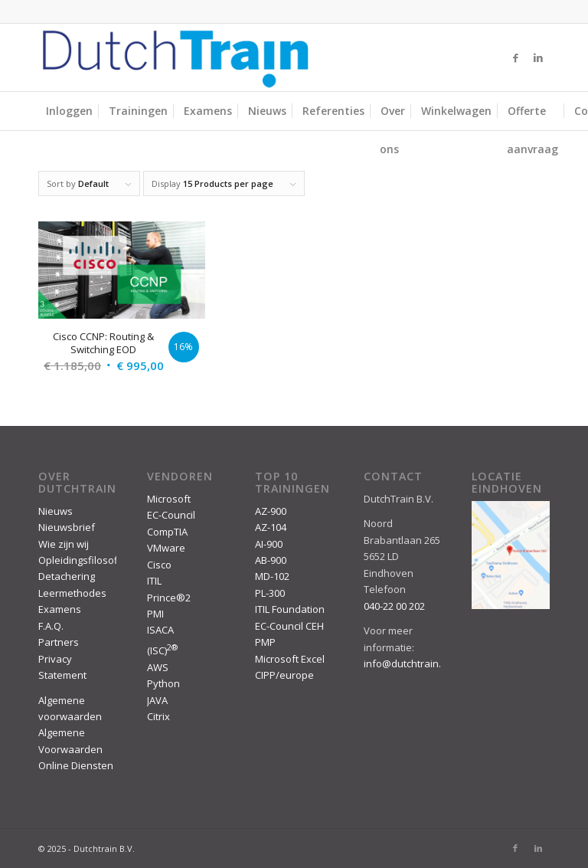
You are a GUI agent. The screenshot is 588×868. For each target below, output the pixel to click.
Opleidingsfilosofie (82, 560)
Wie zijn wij (64, 544)
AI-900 (269, 544)
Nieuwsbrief (67, 527)
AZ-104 (271, 527)
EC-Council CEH (289, 626)
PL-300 (270, 593)
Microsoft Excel (290, 659)
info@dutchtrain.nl (407, 663)
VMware (166, 548)
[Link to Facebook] (515, 57)
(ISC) (162, 650)
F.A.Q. (51, 626)
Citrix (158, 716)
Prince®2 (169, 598)
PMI (155, 614)
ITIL (154, 581)
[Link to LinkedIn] (538, 57)
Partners (59, 642)
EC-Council (171, 515)
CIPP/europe (284, 675)
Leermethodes (72, 593)
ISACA (160, 630)
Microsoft (169, 499)
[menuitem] (69, 111)
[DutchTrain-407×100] (175, 57)
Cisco (159, 565)
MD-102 (272, 576)
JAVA (157, 700)
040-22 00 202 (394, 606)
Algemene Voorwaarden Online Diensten (76, 749)
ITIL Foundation (290, 609)
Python (163, 683)
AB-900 (271, 560)
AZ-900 (271, 511)
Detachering (67, 576)
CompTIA (167, 532)
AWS (158, 667)
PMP (265, 642)
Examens (60, 609)
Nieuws (56, 511)
